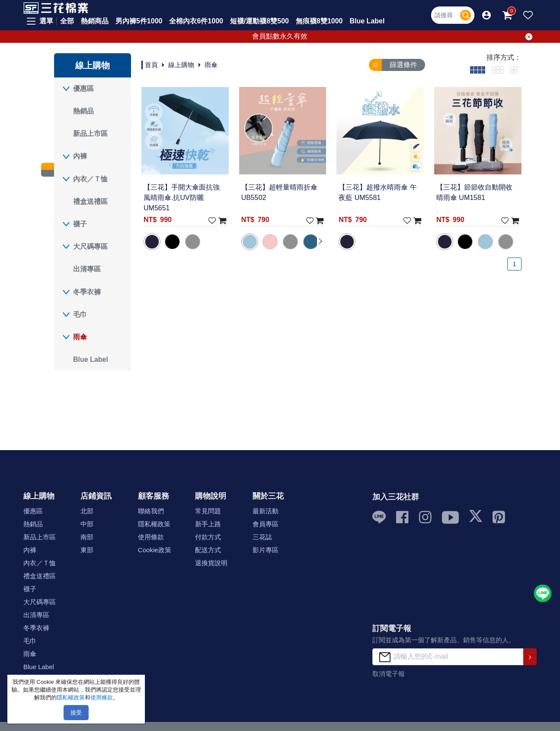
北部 (87, 511)
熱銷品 (83, 111)
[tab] (478, 70)
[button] (486, 15)
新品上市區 (90, 134)
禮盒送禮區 (90, 201)
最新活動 (266, 511)
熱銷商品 (95, 21)
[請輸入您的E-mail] (448, 657)
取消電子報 (389, 674)
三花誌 (262, 537)
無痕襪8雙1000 (319, 21)
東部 (87, 550)
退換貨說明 (211, 563)
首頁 (151, 65)
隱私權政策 (154, 524)
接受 (76, 713)
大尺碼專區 (90, 246)
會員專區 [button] (266, 524)
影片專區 (266, 550)
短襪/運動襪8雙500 (259, 21)
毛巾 (80, 314)
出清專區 (87, 269)
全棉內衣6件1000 (196, 21)
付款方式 (208, 537)
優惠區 (83, 89)
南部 (87, 537)
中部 (87, 524)
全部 (67, 21)
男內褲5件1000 (139, 21)
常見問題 (208, 511)
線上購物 (181, 65)
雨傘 (80, 337)
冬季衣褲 (87, 292)
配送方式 (208, 550)
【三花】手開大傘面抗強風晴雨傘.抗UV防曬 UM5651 (182, 198)
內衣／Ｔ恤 (90, 179)
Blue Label (367, 21)
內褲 (80, 156)
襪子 (80, 224)
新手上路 (208, 524)
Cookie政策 (155, 550)
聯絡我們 (151, 511)
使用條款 (151, 537)
